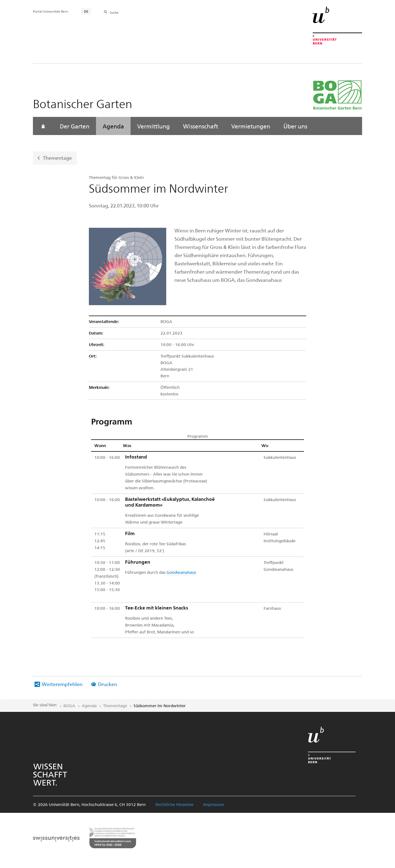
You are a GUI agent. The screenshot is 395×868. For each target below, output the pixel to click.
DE (86, 11)
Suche (114, 12)
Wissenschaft (201, 126)
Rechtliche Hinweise (174, 804)
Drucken (108, 684)
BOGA (69, 706)
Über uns (295, 126)
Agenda (113, 126)
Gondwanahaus (181, 572)
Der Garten (75, 126)
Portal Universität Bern (50, 11)
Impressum (214, 804)
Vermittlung (153, 126)
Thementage (57, 158)
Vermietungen (251, 126)
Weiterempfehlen (62, 684)
